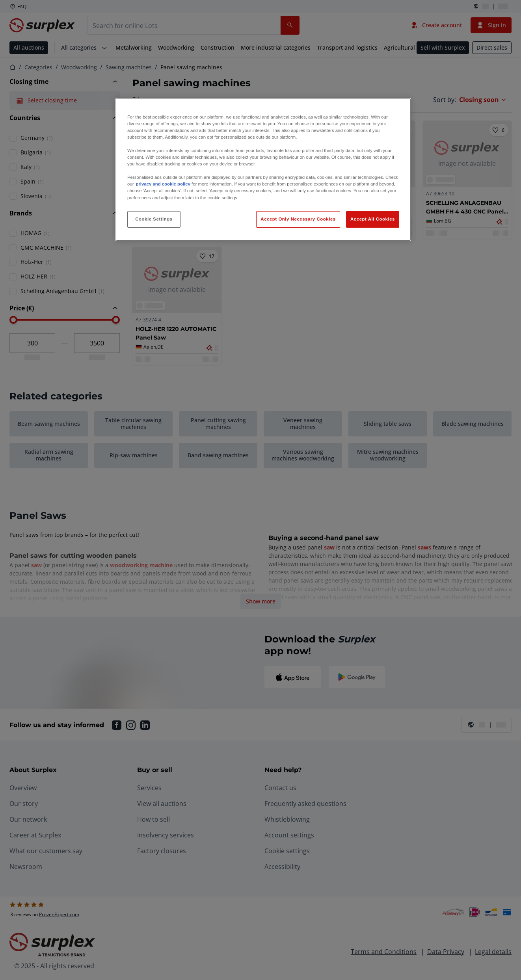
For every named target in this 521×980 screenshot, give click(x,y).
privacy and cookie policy (163, 184)
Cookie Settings (154, 219)
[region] (263, 170)
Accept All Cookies (373, 219)
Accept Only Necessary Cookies (298, 219)
